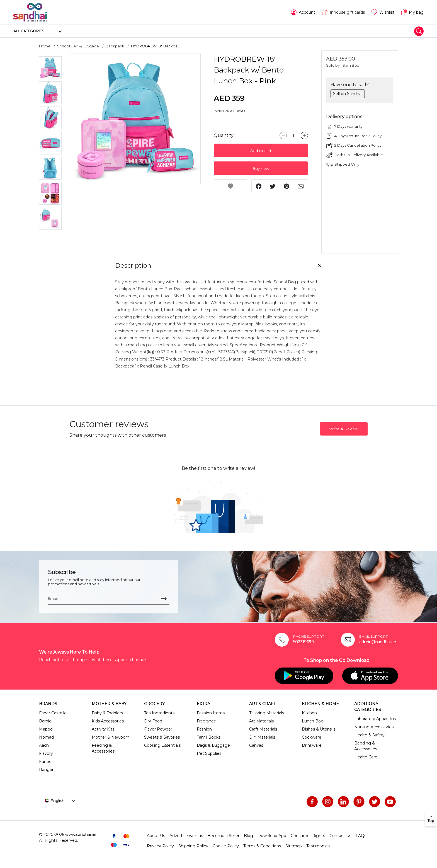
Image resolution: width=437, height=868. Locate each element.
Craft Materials (263, 729)
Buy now (261, 168)
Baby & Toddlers (107, 713)
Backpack (115, 46)
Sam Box (351, 65)
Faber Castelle (53, 713)
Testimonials (318, 846)
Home (45, 46)
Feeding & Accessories (103, 748)
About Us (156, 836)
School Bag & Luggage (78, 46)
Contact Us (340, 836)
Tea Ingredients (159, 713)
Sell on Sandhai (348, 94)
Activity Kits (103, 729)
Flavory (46, 753)
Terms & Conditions (262, 846)
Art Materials (261, 721)
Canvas (256, 745)
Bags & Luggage (213, 745)
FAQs (361, 836)
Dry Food (153, 721)
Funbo (45, 761)
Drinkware (312, 745)
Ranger (46, 770)
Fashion (204, 729)
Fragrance (206, 721)
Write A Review (344, 429)
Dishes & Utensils (319, 729)
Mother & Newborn (111, 737)
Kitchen (309, 713)
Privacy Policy (160, 846)
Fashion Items (211, 713)
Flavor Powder (158, 729)
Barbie (45, 721)
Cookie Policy (226, 846)
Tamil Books (209, 737)
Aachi (44, 745)
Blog (248, 836)
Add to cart (261, 151)
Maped (46, 729)
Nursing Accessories (374, 727)
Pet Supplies (209, 753)
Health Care (366, 757)
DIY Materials (262, 737)
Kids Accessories (108, 721)
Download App (272, 836)
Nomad (46, 737)
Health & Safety (369, 735)
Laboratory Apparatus (375, 719)
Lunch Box (312, 721)
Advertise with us (186, 836)
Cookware (312, 737)
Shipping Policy (193, 846)
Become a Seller (223, 836)
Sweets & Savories (162, 737)
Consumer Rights (308, 836)
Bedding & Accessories (366, 746)
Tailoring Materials (267, 713)
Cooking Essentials (162, 745)
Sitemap (294, 846)
